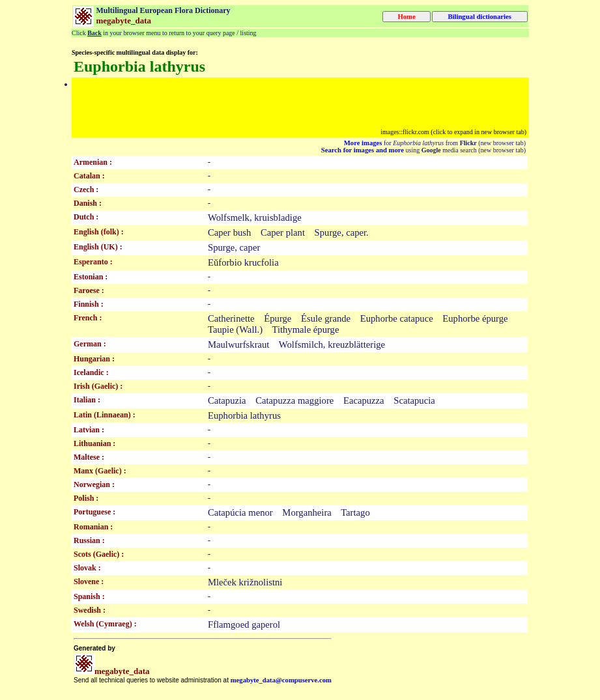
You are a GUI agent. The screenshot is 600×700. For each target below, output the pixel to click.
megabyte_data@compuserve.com (281, 680)
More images (363, 143)
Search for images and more (363, 150)
